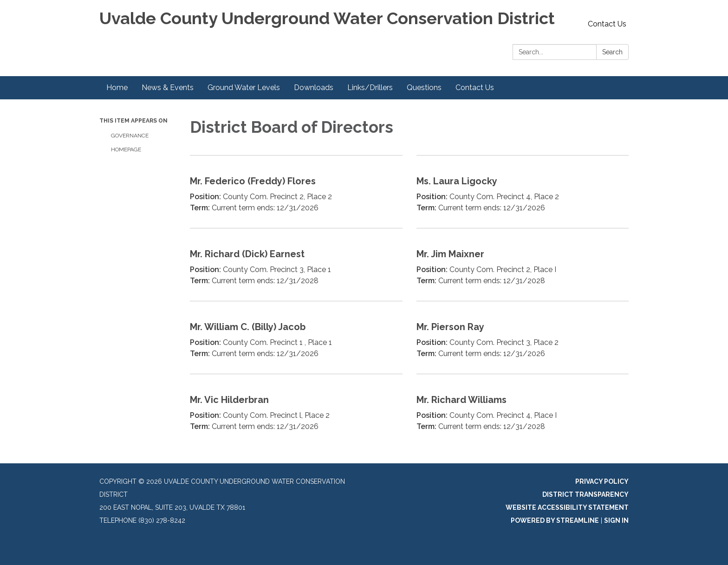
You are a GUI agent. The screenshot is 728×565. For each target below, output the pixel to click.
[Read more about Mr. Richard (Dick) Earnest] (296, 264)
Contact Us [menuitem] (475, 88)
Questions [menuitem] (424, 88)
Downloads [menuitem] (314, 88)
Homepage (126, 149)
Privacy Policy (602, 481)
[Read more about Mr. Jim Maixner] (523, 264)
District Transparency (585, 494)
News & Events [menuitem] (168, 88)
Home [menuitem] (117, 88)
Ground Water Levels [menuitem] (244, 88)
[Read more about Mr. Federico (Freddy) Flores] (296, 192)
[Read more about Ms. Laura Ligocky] (523, 192)
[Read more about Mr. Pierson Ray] (523, 337)
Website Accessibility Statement (567, 507)
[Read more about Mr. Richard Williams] (523, 410)
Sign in (616, 520)
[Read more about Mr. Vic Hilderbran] (296, 410)
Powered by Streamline (555, 520)
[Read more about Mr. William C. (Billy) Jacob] (296, 337)
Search (612, 52)
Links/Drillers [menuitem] (370, 88)
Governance (130, 136)
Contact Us (607, 24)
